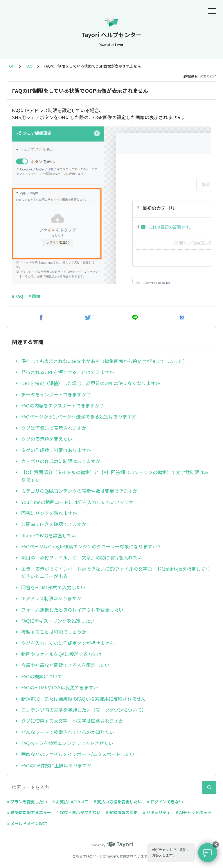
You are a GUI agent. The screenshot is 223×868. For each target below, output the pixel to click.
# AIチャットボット (194, 812)
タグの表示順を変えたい (47, 439)
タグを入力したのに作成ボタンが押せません (68, 643)
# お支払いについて (70, 802)
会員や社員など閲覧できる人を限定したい (65, 665)
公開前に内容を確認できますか (54, 524)
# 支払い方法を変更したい (118, 802)
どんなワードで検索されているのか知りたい (68, 732)
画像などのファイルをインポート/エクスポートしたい (78, 754)
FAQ (29, 66)
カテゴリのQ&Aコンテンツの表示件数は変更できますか (79, 491)
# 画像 (34, 296)
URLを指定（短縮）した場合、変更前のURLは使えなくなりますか (91, 383)
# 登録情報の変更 (122, 812)
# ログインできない (165, 802)
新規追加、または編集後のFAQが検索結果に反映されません (83, 699)
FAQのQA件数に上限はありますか (56, 765)
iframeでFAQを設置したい (49, 535)
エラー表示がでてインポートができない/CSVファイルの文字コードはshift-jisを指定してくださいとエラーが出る (116, 572)
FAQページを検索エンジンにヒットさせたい (67, 743)
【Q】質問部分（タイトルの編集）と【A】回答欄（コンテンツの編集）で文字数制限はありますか (115, 476)
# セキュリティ (157, 812)
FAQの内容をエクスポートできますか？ (63, 405)
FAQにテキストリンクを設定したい (58, 621)
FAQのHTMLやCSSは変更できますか (60, 687)
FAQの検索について (42, 676)
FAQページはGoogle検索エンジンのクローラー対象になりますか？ (91, 546)
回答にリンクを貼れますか (49, 513)
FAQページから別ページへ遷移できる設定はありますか (79, 416)
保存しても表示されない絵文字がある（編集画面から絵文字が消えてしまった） (104, 361)
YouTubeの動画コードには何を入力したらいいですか (77, 502)
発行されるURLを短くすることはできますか (68, 372)
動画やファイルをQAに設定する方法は (61, 654)
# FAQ (18, 296)
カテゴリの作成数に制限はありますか (61, 461)
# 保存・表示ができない (78, 812)
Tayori (111, 856)
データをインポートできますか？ (56, 394)
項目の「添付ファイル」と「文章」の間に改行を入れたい (82, 557)
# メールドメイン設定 (27, 823)
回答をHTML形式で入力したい (53, 587)
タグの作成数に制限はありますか (56, 450)
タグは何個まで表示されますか (54, 428)
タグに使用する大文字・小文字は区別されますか (72, 721)
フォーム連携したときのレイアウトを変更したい (72, 610)
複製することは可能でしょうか (54, 632)
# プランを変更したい (27, 802)
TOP (11, 66)
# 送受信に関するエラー (29, 812)
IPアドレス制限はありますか (51, 598)
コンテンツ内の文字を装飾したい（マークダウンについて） (84, 710)
